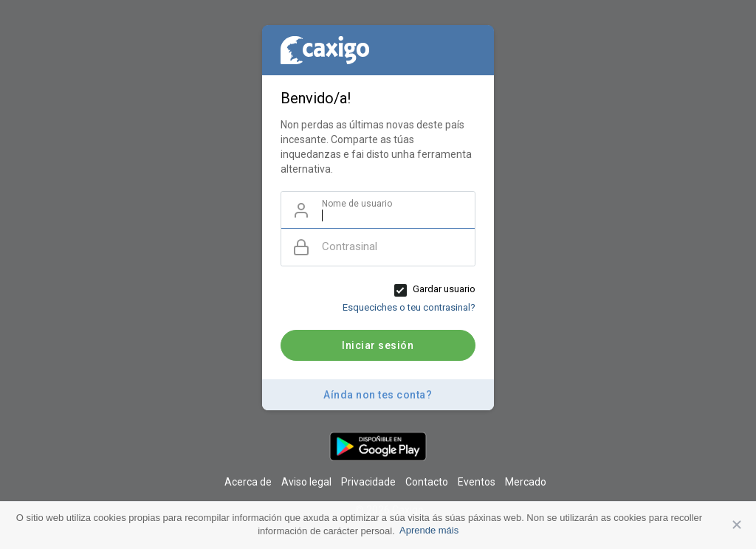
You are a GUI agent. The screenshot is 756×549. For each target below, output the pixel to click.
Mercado (526, 482)
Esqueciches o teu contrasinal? (409, 307)
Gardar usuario (444, 289)
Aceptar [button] (737, 525)
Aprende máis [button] (429, 530)
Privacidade (368, 482)
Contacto (427, 482)
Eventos (477, 482)
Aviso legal (306, 482)
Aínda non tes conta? (378, 395)
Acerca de (248, 482)
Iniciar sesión (378, 345)
